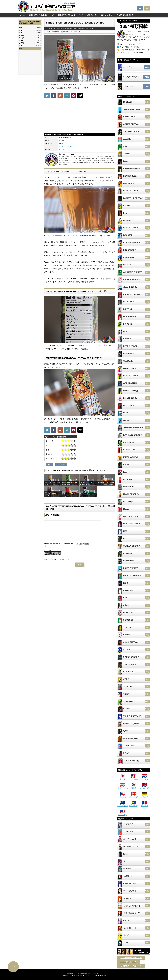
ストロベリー (68, 147)
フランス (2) (145, 805)
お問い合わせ (97, 973)
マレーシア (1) (123, 814)
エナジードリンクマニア (86, 976)
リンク (89, 973)
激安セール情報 (107, 15)
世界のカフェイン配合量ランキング (41, 15)
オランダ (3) (145, 778)
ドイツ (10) (145, 796)
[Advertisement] (80, 116)
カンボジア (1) (145, 787)
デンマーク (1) (134, 796)
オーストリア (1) (123, 787)
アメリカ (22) (134, 778)
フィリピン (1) (134, 805)
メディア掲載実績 (81, 973)
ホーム (22, 15)
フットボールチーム (129, 962)
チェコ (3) (123, 796)
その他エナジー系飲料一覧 (131, 966)
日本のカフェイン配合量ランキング (71, 15)
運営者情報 (70, 973)
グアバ (61, 147)
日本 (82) (123, 778)
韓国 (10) (134, 787)
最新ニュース (92, 15)
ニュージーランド (123, 805)
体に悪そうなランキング (125, 15)
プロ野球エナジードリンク (131, 958)
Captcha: (48, 553)
